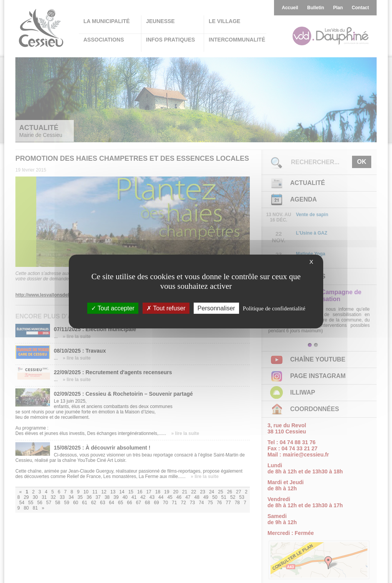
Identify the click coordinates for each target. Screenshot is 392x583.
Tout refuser (166, 308)
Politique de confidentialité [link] (274, 308)
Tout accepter (113, 308)
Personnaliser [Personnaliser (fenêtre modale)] (216, 308)
